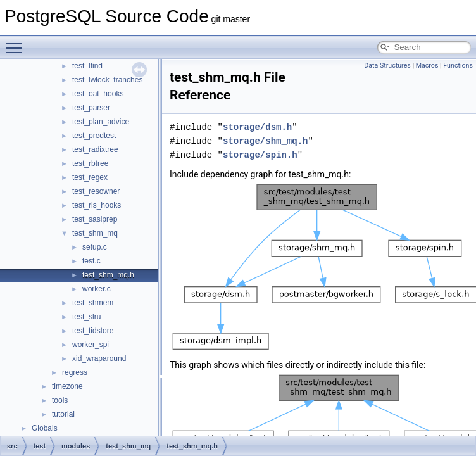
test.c (91, 261)
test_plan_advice (101, 122)
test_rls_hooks (97, 205)
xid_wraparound (99, 358)
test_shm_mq (95, 233)
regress (75, 372)
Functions (458, 66)
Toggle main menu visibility (17, 42)
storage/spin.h (260, 155)
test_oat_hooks (98, 94)
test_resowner (96, 191)
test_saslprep (95, 219)
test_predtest (94, 136)
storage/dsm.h (257, 127)
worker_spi (91, 345)
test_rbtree (90, 163)
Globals (45, 428)
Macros (427, 66)
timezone (67, 386)
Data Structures (387, 66)
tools (60, 400)
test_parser (91, 108)
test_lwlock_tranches (107, 80)
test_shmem (93, 303)
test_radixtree (95, 149)
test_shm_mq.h (108, 275)
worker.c (97, 289)
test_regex (90, 177)
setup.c (95, 247)
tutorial (63, 414)
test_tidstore (93, 331)
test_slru (86, 317)
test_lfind (87, 66)
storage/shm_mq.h (265, 141)
